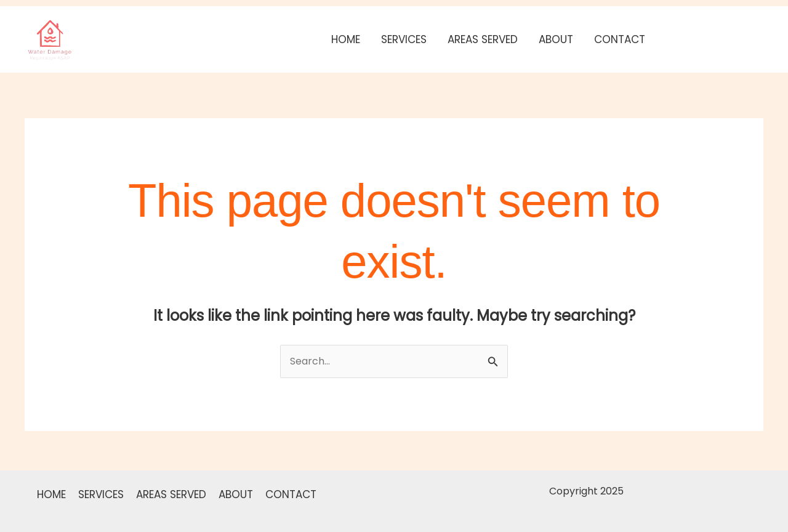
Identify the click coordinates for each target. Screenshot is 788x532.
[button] (716, 39)
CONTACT (620, 39)
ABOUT (556, 39)
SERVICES (404, 39)
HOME (346, 39)
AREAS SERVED (483, 39)
